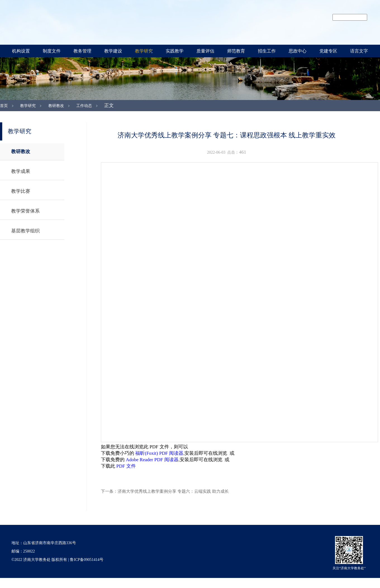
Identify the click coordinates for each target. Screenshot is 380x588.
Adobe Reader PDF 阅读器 (152, 460)
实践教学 (175, 51)
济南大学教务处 (142, 22)
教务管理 (82, 51)
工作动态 (84, 106)
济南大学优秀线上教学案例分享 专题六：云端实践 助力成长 (173, 491)
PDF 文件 (126, 466)
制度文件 (52, 51)
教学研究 (144, 51)
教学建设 (113, 51)
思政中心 (298, 51)
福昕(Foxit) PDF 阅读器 (159, 453)
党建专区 (328, 51)
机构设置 (21, 51)
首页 (4, 106)
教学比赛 (21, 191)
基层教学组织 (25, 231)
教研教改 (56, 106)
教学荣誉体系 (25, 211)
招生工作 (267, 51)
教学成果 (21, 171)
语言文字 (359, 51)
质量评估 (205, 51)
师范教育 (236, 51)
